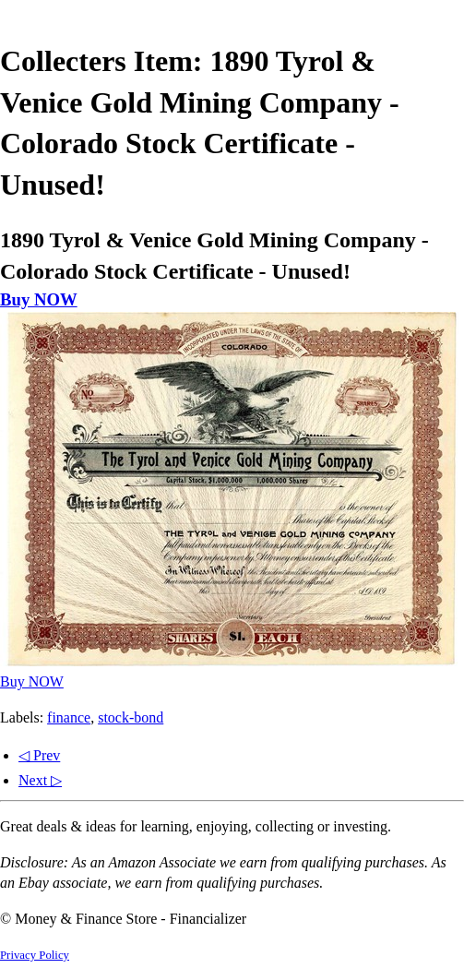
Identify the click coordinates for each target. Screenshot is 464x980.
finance (69, 717)
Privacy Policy (35, 955)
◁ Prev (39, 755)
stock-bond (131, 717)
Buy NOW (39, 299)
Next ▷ (40, 780)
